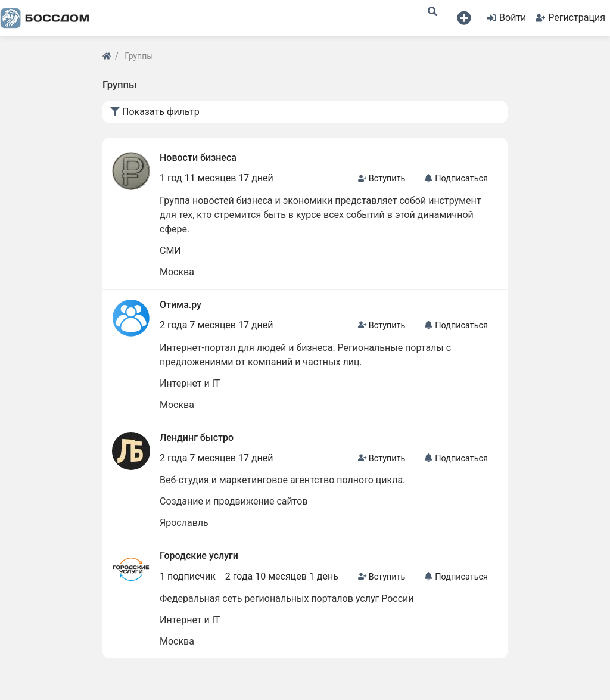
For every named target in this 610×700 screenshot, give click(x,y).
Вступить (382, 178)
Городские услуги (199, 556)
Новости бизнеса (198, 158)
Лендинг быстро (197, 438)
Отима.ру (180, 305)
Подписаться (456, 178)
